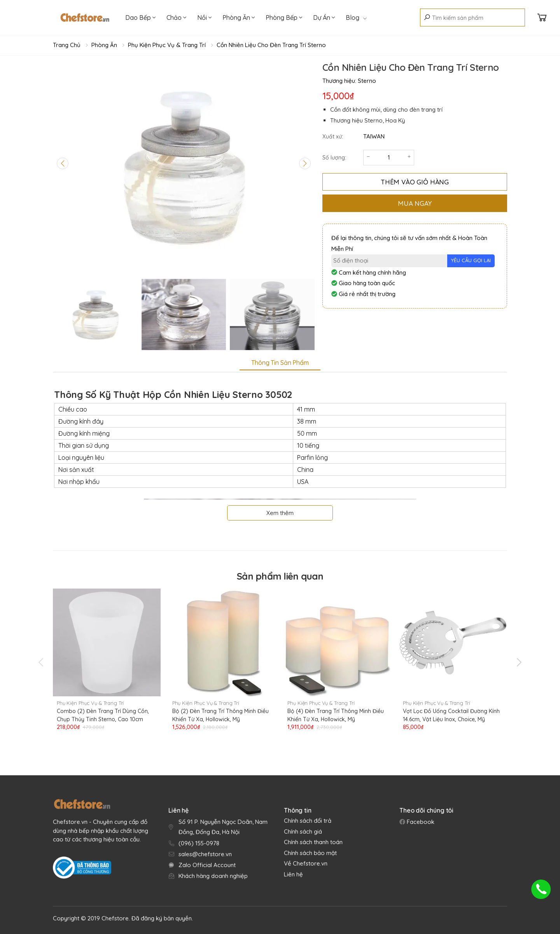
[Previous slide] (63, 163)
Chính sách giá (303, 831)
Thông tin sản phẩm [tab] (280, 363)
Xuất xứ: (333, 137)
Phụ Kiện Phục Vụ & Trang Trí (167, 45)
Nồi (204, 18)
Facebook (420, 822)
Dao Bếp (140, 18)
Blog (356, 18)
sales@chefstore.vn (205, 854)
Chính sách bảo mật (310, 853)
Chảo (176, 18)
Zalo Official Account (207, 865)
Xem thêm (280, 513)
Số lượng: (334, 158)
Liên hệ (293, 874)
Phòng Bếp (284, 18)
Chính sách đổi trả (308, 821)
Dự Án (324, 18)
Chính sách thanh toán (313, 842)
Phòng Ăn (239, 18)
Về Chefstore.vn (306, 863)
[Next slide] (305, 163)
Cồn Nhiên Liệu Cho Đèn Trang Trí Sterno (271, 45)
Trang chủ (67, 45)
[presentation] (42, 662)
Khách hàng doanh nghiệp (213, 876)
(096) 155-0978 (199, 843)
